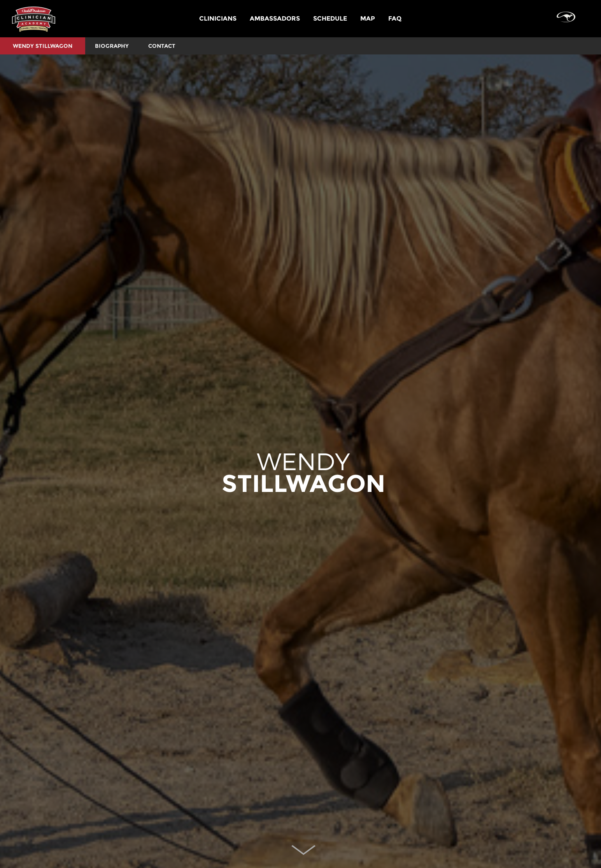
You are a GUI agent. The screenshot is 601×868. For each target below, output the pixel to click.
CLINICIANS (218, 18)
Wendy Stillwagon (43, 46)
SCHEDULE (330, 18)
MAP (368, 18)
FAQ (395, 18)
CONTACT (162, 46)
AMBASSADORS (275, 18)
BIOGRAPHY (112, 46)
